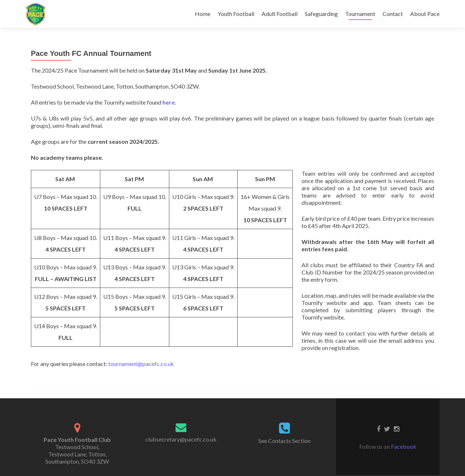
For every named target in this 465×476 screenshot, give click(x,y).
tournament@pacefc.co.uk (141, 364)
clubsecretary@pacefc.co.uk (181, 439)
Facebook (404, 446)
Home (203, 14)
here (169, 102)
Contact (393, 14)
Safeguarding (321, 14)
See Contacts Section (284, 441)
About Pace (425, 14)
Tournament (360, 14)
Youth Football (236, 14)
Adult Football (280, 14)
